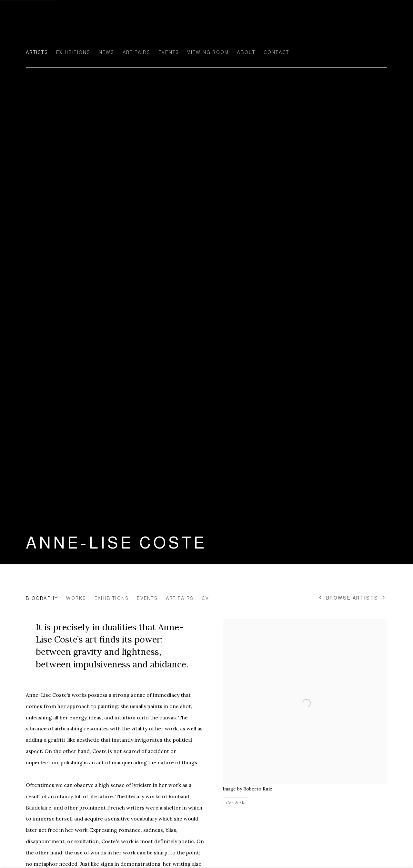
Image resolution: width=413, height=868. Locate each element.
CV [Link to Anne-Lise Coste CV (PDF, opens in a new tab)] (206, 598)
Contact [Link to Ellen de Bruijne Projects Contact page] (277, 52)
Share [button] (237, 802)
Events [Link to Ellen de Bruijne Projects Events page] (169, 52)
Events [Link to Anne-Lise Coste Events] (147, 598)
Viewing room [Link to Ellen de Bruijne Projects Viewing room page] (208, 52)
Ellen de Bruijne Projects (90, 28)
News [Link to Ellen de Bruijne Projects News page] (107, 52)
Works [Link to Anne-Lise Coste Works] (76, 598)
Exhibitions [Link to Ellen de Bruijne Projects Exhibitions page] (73, 52)
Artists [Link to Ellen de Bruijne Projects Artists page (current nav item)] (37, 52)
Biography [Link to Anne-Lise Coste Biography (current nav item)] (42, 598)
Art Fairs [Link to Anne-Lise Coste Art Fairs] (180, 598)
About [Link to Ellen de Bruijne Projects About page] (246, 52)
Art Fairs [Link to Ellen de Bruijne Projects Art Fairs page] (136, 52)
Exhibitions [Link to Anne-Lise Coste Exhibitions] (112, 598)
